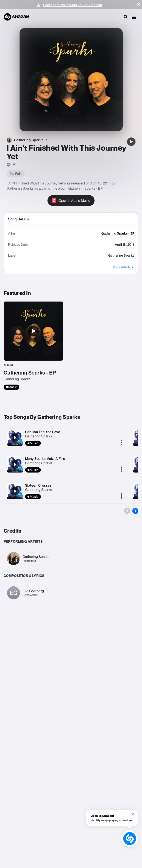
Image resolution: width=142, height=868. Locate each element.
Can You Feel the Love (43, 432)
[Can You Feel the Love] (15, 438)
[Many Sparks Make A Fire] (15, 464)
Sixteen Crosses (38, 485)
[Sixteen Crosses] (15, 491)
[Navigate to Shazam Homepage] (19, 17)
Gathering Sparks (39, 436)
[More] (121, 443)
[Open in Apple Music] (71, 201)
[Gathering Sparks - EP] (33, 346)
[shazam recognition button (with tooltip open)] (130, 839)
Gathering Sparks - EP (86, 188)
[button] (139, 4)
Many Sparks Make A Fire (45, 459)
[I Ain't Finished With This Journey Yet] (131, 142)
